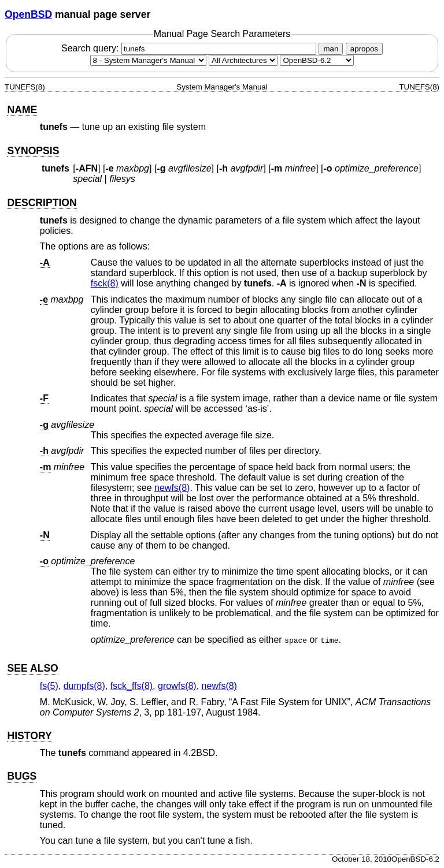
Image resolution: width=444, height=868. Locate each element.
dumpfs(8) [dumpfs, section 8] (84, 686)
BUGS (22, 776)
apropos (364, 49)
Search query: (190, 48)
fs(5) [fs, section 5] (49, 686)
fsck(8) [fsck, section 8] (105, 283)
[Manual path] (317, 60)
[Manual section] (148, 60)
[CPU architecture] (243, 60)
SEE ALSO (32, 668)
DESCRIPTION (42, 203)
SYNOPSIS (33, 151)
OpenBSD (28, 14)
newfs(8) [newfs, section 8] (172, 488)
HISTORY (29, 736)
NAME (22, 110)
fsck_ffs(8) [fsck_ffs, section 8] (132, 686)
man (331, 49)
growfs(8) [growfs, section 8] (177, 686)
